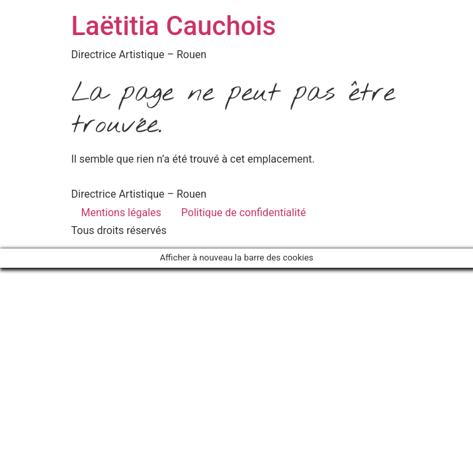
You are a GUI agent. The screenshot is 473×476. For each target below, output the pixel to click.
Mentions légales (121, 213)
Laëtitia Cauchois (174, 26)
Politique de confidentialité (244, 213)
